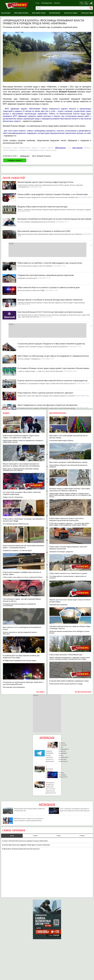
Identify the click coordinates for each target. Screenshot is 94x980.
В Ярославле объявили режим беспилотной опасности (21, 849)
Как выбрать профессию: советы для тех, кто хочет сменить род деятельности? (51, 788)
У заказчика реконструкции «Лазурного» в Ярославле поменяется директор (51, 344)
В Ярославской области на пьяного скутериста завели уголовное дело (49, 287)
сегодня (82, 836)
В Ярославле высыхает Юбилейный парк (66, 655)
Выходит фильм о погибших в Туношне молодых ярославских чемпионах (50, 300)
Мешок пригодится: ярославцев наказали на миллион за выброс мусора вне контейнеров (21, 465)
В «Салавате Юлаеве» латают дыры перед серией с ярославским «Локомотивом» (53, 368)
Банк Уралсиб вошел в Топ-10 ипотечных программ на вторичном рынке (50, 312)
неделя (35, 836)
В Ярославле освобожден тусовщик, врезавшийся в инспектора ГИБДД (24, 520)
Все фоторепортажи (83, 692)
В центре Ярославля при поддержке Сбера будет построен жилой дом (26, 845)
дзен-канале (78, 148)
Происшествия (87, 13)
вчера (59, 836)
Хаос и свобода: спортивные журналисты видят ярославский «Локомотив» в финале (75, 810)
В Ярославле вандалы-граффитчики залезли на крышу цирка (22, 573)
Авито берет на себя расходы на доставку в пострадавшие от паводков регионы (53, 356)
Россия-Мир (6, 13)
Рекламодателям (47, 3)
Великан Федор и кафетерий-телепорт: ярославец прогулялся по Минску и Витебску (70, 490)
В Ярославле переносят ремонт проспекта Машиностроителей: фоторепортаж (66, 519)
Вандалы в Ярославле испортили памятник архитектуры (43, 207)
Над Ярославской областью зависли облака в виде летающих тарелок (70, 627)
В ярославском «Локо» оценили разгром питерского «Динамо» (45, 393)
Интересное (47, 738)
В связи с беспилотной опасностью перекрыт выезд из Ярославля (25, 841)
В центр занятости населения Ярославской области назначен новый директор (52, 381)
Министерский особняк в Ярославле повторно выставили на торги (47, 540)
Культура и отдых (71, 13)
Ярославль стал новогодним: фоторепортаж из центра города (68, 437)
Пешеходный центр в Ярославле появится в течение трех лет (29, 810)
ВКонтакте (60, 148)
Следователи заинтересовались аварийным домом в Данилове (46, 275)
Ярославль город (39, 13)
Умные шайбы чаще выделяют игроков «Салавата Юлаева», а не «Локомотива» (53, 194)
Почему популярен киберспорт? (63, 775)
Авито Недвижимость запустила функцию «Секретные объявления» (48, 405)
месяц (12, 836)
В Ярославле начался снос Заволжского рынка (68, 573)
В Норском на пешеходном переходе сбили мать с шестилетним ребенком (23, 683)
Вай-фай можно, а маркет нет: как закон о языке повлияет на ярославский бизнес (29, 819)
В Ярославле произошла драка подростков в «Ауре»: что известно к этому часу (21, 437)
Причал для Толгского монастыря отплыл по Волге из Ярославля (70, 601)
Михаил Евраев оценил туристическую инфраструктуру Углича (45, 182)
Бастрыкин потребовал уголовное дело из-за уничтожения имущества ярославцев (54, 219)
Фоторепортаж (55, 13)
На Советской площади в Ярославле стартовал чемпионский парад (22, 493)
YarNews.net (24, 156)
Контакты (57, 3)
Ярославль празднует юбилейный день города (68, 462)
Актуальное (47, 804)
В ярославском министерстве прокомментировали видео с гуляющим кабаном (23, 547)
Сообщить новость (15, 160)
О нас (37, 3)
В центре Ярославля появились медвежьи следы (69, 681)
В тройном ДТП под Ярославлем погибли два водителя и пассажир (21, 657)
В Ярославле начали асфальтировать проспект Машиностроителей (68, 548)
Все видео (41, 692)
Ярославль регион (21, 13)
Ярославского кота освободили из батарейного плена (22, 628)
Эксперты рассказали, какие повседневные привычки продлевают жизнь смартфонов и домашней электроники (64, 752)
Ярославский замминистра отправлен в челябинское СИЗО (44, 231)
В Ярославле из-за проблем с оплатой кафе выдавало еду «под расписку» (50, 263)
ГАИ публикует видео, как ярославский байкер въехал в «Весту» (22, 600)
